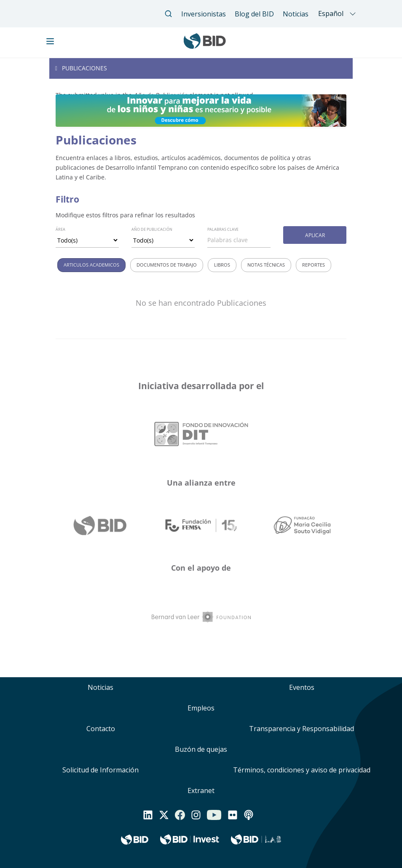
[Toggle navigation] (201, 68)
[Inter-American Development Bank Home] (205, 46)
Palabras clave (223, 229)
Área (60, 229)
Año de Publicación (152, 229)
